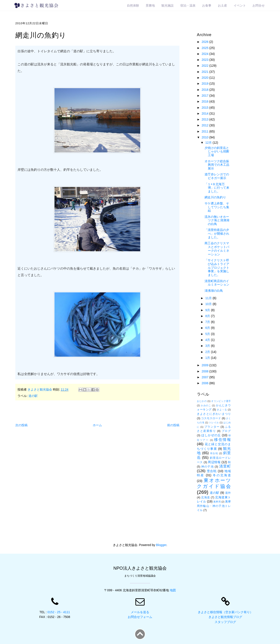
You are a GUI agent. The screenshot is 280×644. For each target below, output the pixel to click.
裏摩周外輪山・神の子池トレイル (214, 506)
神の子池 (207, 467)
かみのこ (206, 405)
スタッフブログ (225, 622)
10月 (209, 304)
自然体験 (133, 5)
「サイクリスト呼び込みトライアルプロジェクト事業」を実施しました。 (217, 268)
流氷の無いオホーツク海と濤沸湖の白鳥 (217, 220)
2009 (206, 365)
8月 (208, 316)
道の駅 (33, 396)
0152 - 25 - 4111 (59, 612)
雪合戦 (212, 471)
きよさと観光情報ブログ (225, 617)
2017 (206, 96)
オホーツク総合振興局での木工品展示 (217, 165)
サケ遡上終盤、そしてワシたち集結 (217, 207)
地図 (173, 590)
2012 (206, 125)
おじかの (202, 401)
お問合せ (259, 5)
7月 (208, 322)
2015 (206, 108)
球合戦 (214, 453)
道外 (228, 493)
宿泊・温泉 (188, 5)
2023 (206, 60)
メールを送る (140, 612)
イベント (240, 5)
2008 (206, 371)
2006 (206, 383)
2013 (206, 119)
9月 (208, 310)
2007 (206, 377)
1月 (208, 358)
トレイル (214, 422)
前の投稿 (173, 425)
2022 (206, 66)
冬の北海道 (222, 475)
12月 (209, 143)
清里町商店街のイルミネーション (217, 283)
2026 (206, 42)
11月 (209, 298)
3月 (208, 346)
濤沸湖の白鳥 (214, 291)
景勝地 (150, 5)
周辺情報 (214, 462)
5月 (208, 334)
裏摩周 (217, 502)
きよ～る (222, 410)
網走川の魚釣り (215, 197)
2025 (206, 48)
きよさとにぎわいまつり (214, 414)
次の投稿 (21, 425)
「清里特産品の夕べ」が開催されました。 (217, 234)
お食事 (207, 5)
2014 (206, 113)
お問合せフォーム (140, 617)
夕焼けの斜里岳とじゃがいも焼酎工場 (217, 152)
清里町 (225, 466)
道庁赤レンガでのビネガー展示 (217, 176)
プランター (212, 427)
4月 (208, 340)
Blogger (161, 545)
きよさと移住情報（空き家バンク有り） (225, 612)
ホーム (97, 425)
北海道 (205, 497)
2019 (206, 84)
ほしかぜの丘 (211, 435)
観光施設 (168, 5)
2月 (208, 352)
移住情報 (222, 440)
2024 (206, 54)
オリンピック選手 (221, 401)
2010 (206, 137)
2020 (206, 78)
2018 (206, 90)
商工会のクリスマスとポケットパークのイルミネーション (217, 249)
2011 (206, 131)
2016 (206, 101)
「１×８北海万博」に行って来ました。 (217, 188)
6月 (208, 328)
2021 (206, 72)
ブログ (226, 431)
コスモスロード (211, 418)
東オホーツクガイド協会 (214, 483)
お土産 (222, 5)
